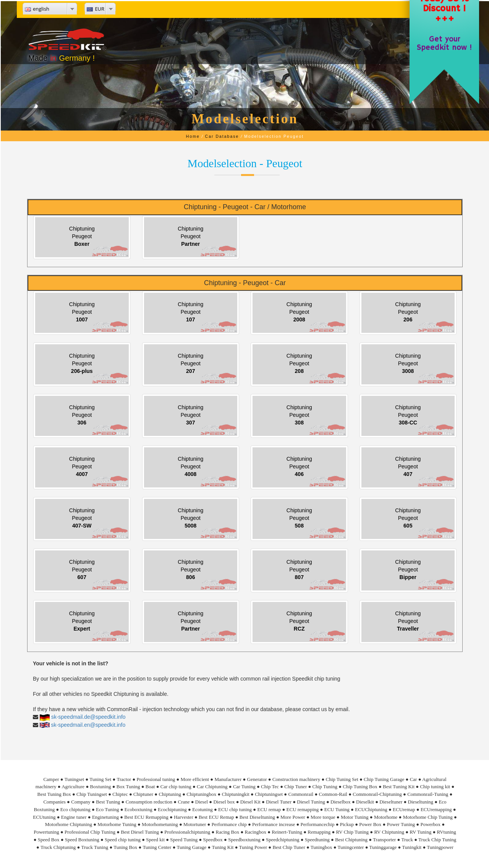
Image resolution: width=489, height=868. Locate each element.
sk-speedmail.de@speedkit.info (88, 717)
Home (193, 136)
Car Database (222, 136)
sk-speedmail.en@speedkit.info (88, 725)
